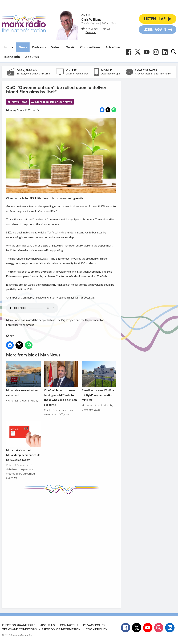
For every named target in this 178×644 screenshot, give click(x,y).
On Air (70, 47)
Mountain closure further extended (23, 379)
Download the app (110, 74)
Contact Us (69, 625)
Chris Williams (91, 19)
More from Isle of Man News (54, 102)
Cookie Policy (96, 629)
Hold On (106, 29)
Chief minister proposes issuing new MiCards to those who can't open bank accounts (61, 384)
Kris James (92, 29)
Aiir (30, 635)
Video (56, 47)
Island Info (12, 57)
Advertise (113, 47)
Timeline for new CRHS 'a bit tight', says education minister (99, 381)
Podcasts (39, 47)
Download (91, 32)
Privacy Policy (94, 625)
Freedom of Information (61, 629)
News (23, 47)
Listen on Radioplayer (77, 74)
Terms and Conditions (19, 629)
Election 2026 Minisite (19, 625)
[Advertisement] (71, 549)
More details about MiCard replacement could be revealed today (23, 441)
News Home (19, 102)
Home (9, 47)
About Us (32, 57)
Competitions (90, 47)
